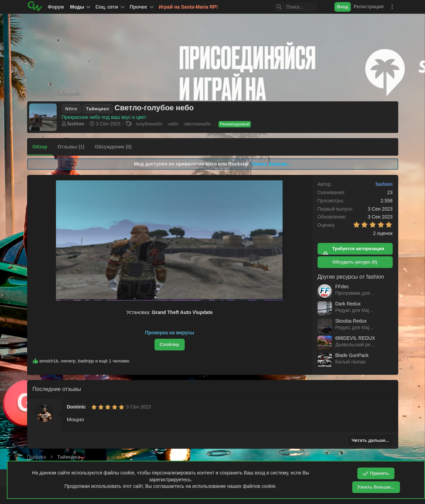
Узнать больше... (271, 164)
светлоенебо (198, 124)
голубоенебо (149, 124)
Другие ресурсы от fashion (351, 277)
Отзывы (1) (71, 147)
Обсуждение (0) (113, 147)
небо (173, 124)
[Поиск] (290, 7)
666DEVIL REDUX (355, 338)
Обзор (40, 147)
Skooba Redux (351, 321)
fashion (76, 124)
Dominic (76, 407)
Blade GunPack (352, 355)
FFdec (342, 287)
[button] (110, 7)
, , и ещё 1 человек (84, 361)
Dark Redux (348, 304)
